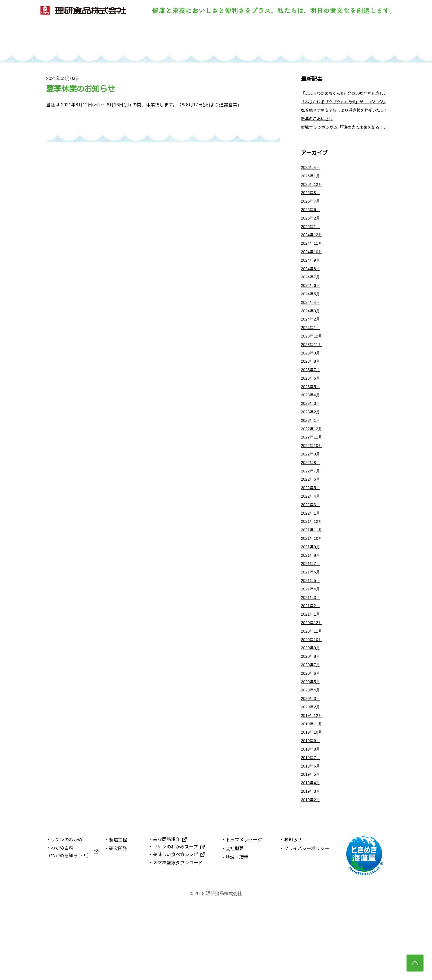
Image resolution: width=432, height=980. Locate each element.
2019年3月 (312, 869)
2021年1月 (312, 672)
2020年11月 (313, 691)
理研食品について (346, 39)
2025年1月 (312, 240)
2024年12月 (313, 249)
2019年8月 (312, 822)
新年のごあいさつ (319, 124)
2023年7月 (312, 400)
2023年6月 (312, 409)
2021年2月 (312, 663)
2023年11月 (313, 372)
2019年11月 (313, 794)
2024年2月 (312, 343)
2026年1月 (312, 184)
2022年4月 (312, 540)
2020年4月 (312, 757)
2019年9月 (312, 813)
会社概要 (235, 928)
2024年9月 (312, 278)
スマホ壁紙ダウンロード (178, 942)
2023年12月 (313, 362)
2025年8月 (312, 202)
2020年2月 (312, 775)
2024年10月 (313, 268)
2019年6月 (312, 841)
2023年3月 (312, 437)
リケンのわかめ (138, 39)
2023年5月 (312, 419)
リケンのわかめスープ (175, 926)
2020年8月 (312, 719)
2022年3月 (312, 550)
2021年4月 (312, 644)
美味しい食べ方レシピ (176, 934)
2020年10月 (313, 700)
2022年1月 (312, 559)
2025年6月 (312, 221)
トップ (86, 39)
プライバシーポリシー (307, 928)
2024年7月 (312, 296)
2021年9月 (312, 597)
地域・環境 (237, 937)
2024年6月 (312, 306)
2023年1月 (312, 456)
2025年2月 (312, 231)
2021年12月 (313, 569)
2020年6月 (312, 738)
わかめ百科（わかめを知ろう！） (69, 931)
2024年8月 (312, 287)
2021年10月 (313, 587)
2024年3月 (312, 334)
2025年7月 (312, 212)
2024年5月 (312, 315)
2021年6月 (312, 625)
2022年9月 (312, 494)
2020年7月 (312, 728)
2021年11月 (313, 578)
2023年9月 (312, 381)
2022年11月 (313, 475)
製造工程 (190, 39)
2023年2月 (312, 447)
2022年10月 (313, 484)
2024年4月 (312, 325)
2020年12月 (313, 681)
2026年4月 (312, 174)
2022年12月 (313, 466)
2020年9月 (312, 710)
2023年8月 (312, 390)
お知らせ (293, 919)
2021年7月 (312, 616)
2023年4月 (312, 428)
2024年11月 (313, 259)
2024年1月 (312, 353)
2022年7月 (312, 512)
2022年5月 (312, 531)
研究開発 (242, 39)
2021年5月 (312, 634)
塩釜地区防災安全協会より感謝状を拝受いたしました (355, 114)
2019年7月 (312, 832)
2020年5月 (312, 747)
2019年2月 (312, 879)
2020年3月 (312, 766)
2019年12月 (313, 785)
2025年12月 (313, 193)
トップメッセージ (244, 919)
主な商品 (294, 39)
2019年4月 (312, 860)
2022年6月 (312, 522)
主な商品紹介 (166, 918)
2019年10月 (313, 803)
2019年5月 (312, 850)
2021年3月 (312, 653)
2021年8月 (312, 606)
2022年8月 (312, 503)
